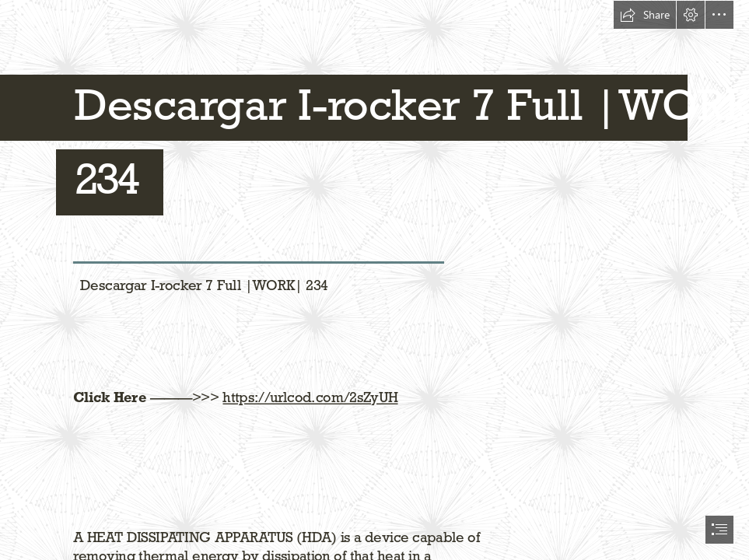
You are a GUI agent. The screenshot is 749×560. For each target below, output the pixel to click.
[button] (645, 15)
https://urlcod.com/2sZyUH (310, 397)
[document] (374, 280)
